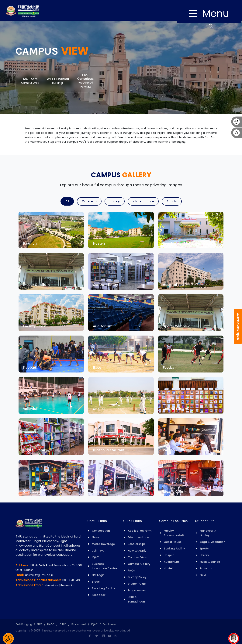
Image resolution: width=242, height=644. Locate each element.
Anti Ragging (24, 624)
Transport (207, 568)
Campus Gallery (139, 564)
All (67, 201)
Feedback (99, 595)
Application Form (140, 531)
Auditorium (171, 562)
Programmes (137, 590)
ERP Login (98, 575)
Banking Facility (174, 549)
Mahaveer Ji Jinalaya (208, 533)
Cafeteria (89, 201)
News (96, 537)
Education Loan (138, 537)
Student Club (137, 584)
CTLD (63, 624)
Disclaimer (110, 624)
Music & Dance (210, 562)
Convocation (101, 531)
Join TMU (98, 551)
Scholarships (137, 544)
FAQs (131, 570)
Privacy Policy (137, 577)
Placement (79, 624)
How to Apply (137, 551)
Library (115, 201)
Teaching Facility (103, 588)
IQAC (95, 557)
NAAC (51, 624)
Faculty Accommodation (175, 533)
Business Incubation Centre (104, 566)
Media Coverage (103, 544)
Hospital (169, 555)
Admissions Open (238, 326)
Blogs (96, 582)
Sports (172, 201)
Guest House (173, 542)
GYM (203, 575)
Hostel (168, 568)
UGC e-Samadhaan (136, 599)
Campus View (137, 557)
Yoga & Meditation (212, 542)
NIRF (40, 624)
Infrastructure (143, 201)
